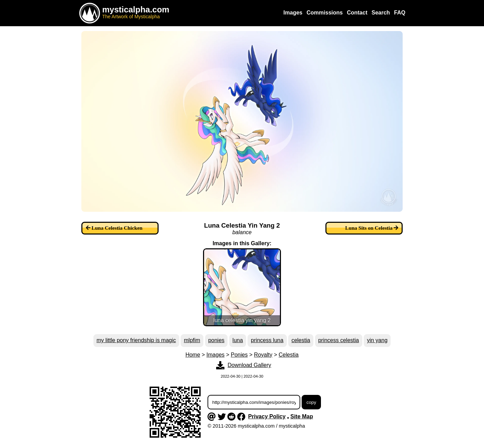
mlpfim (192, 340)
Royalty (263, 355)
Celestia (289, 355)
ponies (216, 340)
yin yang (377, 340)
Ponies (239, 355)
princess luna (267, 340)
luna (238, 340)
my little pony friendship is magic (136, 340)
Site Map (302, 416)
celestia (301, 340)
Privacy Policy (267, 416)
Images (215, 355)
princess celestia (339, 340)
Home (193, 355)
